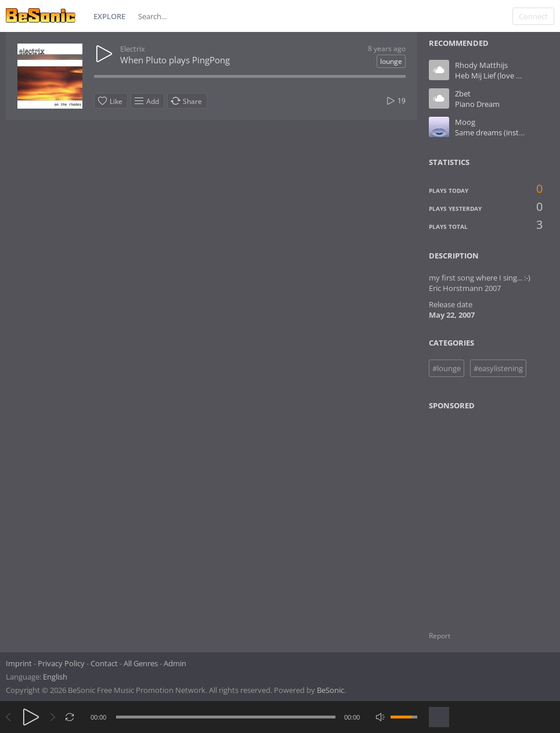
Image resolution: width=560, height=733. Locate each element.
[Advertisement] (485, 513)
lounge (391, 61)
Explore (109, 16)
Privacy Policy (61, 663)
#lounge (447, 368)
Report (440, 636)
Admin (175, 663)
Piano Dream (477, 104)
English (55, 677)
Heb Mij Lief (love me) (492, 76)
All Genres (141, 663)
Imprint (19, 663)
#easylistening (498, 368)
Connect (533, 16)
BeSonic (330, 690)
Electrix (133, 49)
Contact (104, 663)
